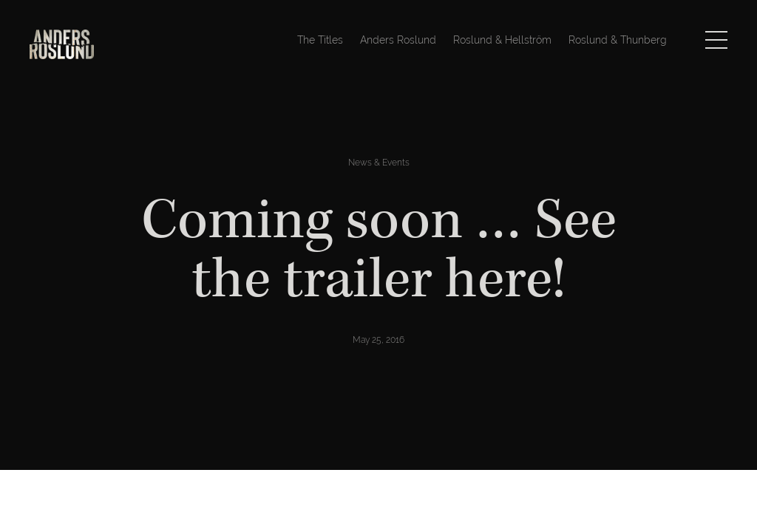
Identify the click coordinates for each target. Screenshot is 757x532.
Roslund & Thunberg (618, 40)
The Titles (320, 40)
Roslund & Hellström (502, 40)
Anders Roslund (398, 40)
